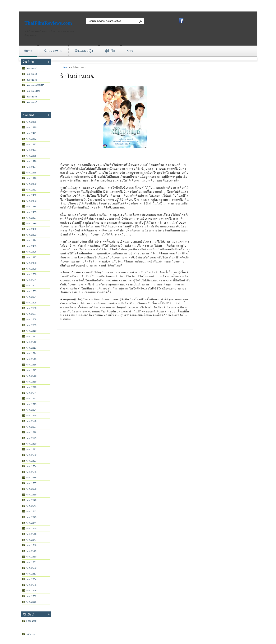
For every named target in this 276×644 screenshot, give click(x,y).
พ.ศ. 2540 (32, 500)
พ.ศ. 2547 (32, 540)
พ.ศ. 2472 (32, 139)
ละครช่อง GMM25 (35, 85)
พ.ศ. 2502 (32, 286)
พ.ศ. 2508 (32, 320)
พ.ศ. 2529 (32, 438)
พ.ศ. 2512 (32, 342)
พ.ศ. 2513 (32, 348)
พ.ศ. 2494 (32, 240)
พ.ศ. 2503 (32, 291)
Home (28, 51)
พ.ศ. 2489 (32, 224)
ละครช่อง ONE (34, 91)
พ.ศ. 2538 (32, 489)
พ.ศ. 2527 (32, 427)
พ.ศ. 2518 (32, 376)
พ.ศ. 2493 (32, 235)
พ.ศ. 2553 (32, 574)
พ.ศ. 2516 (32, 365)
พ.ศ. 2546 (32, 534)
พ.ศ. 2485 (32, 212)
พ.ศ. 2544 (32, 523)
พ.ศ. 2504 (32, 297)
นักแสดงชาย (53, 51)
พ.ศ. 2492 (32, 229)
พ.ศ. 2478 (32, 173)
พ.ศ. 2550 (32, 557)
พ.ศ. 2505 (32, 303)
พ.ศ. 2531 (32, 449)
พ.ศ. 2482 (32, 195)
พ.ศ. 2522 (32, 399)
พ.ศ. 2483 (32, 201)
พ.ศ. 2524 (32, 410)
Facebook (32, 621)
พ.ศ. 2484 (32, 207)
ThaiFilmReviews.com (48, 23)
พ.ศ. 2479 (32, 178)
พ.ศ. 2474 (32, 150)
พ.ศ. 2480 (32, 184)
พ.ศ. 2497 (32, 257)
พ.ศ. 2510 (32, 331)
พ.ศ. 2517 (32, 370)
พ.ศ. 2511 (32, 337)
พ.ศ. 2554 (32, 579)
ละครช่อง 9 (32, 80)
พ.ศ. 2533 (32, 461)
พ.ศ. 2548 (32, 545)
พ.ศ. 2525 (32, 416)
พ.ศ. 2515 (32, 359)
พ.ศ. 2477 (32, 167)
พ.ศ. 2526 (32, 421)
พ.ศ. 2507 (32, 314)
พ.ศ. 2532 (32, 455)
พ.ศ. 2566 (32, 602)
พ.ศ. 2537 (32, 483)
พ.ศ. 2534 (32, 466)
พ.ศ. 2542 (32, 512)
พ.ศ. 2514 (32, 353)
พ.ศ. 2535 (32, 472)
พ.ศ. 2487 (32, 218)
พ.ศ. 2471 (32, 133)
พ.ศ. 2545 (32, 529)
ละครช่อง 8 (32, 74)
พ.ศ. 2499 (32, 269)
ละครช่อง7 (32, 102)
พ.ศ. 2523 (32, 404)
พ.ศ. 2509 (32, 325)
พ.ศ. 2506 (32, 308)
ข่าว (130, 51)
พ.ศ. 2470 (32, 127)
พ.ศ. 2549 (32, 551)
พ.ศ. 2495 (32, 246)
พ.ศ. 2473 (32, 145)
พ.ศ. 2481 (32, 190)
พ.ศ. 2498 (32, 263)
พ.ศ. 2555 (32, 585)
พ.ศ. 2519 (32, 382)
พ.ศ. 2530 (32, 444)
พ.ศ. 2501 (32, 280)
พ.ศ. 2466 (32, 122)
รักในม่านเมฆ (77, 75)
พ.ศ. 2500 (32, 274)
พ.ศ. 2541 (32, 506)
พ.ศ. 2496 (32, 252)
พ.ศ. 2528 (32, 432)
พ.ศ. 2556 (32, 591)
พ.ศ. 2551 (32, 562)
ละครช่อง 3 (32, 69)
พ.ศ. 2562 (32, 596)
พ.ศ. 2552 (32, 568)
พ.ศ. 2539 (32, 495)
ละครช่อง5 (32, 97)
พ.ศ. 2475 (32, 156)
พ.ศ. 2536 (32, 478)
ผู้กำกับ (110, 51)
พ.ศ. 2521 (32, 393)
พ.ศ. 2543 (32, 517)
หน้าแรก (31, 634)
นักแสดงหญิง (84, 51)
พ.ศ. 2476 (32, 161)
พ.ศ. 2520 (32, 387)
